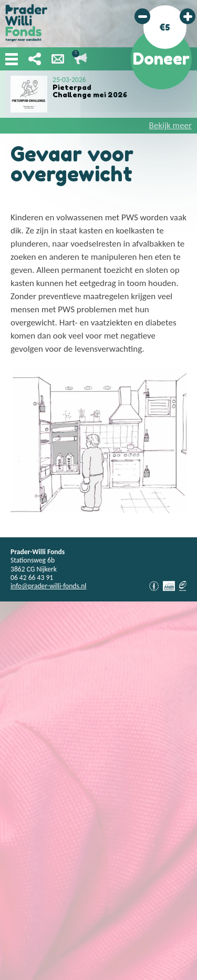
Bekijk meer (170, 125)
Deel (35, 59)
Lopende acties (81, 59)
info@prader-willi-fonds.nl (48, 586)
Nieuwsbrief (58, 59)
